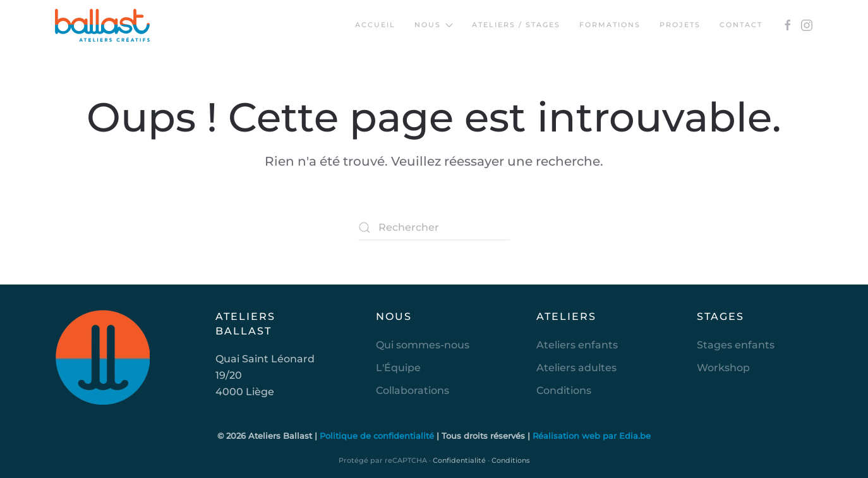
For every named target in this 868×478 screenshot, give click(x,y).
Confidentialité (459, 460)
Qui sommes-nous (423, 345)
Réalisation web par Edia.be (592, 436)
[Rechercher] (434, 228)
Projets (680, 25)
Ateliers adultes (576, 368)
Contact (741, 25)
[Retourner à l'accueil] (102, 25)
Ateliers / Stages (516, 25)
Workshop (723, 368)
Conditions (564, 390)
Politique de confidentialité (378, 436)
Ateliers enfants (577, 345)
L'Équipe (398, 368)
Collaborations (413, 390)
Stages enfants (736, 345)
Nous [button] (434, 25)
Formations (610, 25)
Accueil (375, 25)
